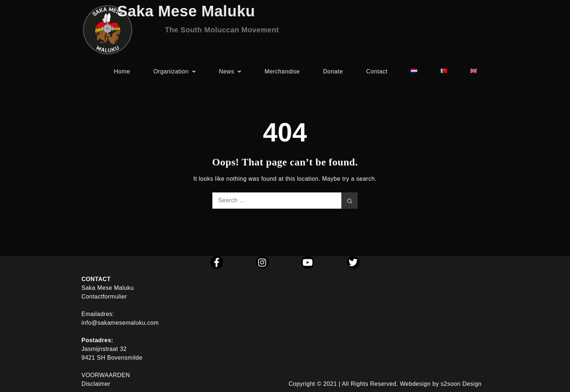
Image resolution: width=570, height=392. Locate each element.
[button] (174, 73)
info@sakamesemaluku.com (120, 323)
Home (122, 73)
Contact (377, 73)
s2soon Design (461, 384)
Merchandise (282, 73)
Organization (174, 73)
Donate (333, 73)
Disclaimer (96, 384)
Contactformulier (104, 297)
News (230, 73)
